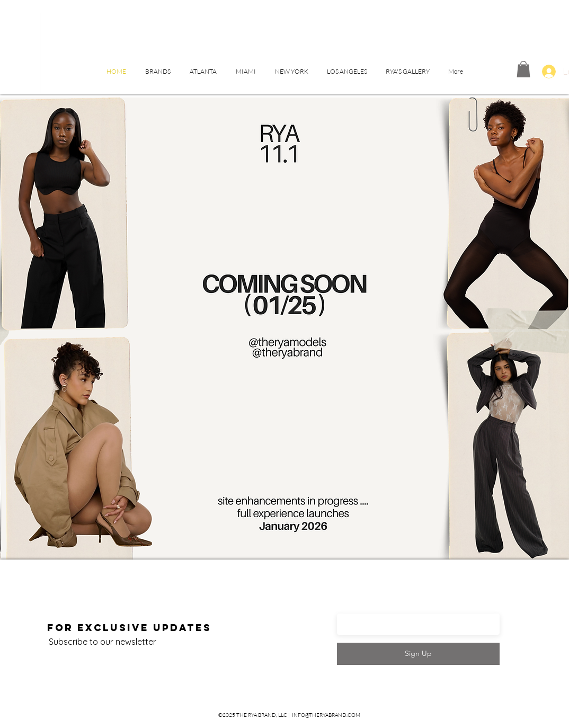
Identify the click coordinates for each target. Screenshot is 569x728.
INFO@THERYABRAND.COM (326, 715)
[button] (158, 72)
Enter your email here (390, 608)
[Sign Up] (418, 654)
